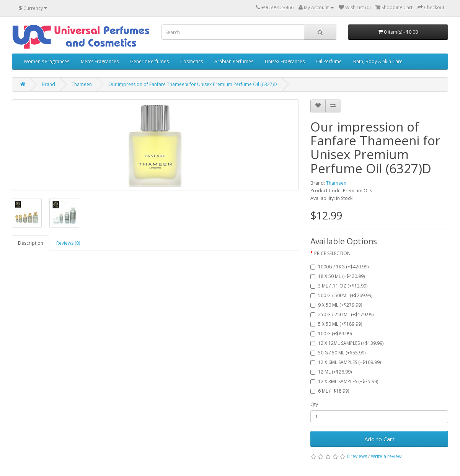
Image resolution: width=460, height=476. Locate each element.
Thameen (82, 84)
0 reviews (357, 456)
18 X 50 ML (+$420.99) (338, 276)
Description (31, 243)
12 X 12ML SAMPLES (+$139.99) (347, 343)
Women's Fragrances (46, 61)
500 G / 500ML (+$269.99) (341, 295)
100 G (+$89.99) (331, 334)
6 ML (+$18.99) (330, 391)
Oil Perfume (329, 61)
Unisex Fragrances (285, 61)
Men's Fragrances (100, 61)
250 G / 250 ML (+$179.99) (342, 314)
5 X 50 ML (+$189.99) (336, 324)
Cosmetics (192, 61)
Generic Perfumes (149, 61)
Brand (48, 84)
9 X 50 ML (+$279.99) (336, 305)
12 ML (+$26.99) (331, 372)
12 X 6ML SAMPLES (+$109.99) (346, 362)
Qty (314, 404)
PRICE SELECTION (332, 253)
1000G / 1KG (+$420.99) (339, 267)
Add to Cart (379, 439)
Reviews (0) (68, 243)
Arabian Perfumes (234, 61)
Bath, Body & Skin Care (378, 61)
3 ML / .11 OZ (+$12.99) (339, 286)
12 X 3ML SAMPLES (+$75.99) (344, 381)
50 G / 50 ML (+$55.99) (338, 353)
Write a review (386, 456)
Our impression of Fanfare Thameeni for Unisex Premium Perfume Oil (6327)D (193, 84)
